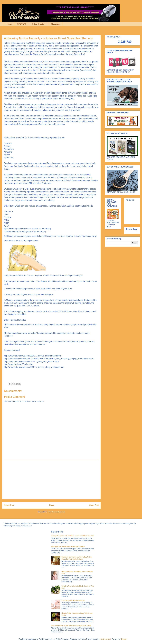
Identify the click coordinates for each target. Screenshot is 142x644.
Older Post (94, 505)
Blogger (124, 639)
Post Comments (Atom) (56, 512)
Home (9, 24)
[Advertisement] (51, 480)
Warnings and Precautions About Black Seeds (68, 546)
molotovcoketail (105, 639)
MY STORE (22, 24)
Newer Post (9, 505)
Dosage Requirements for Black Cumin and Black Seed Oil (73, 536)
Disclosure (55, 24)
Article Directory (39, 24)
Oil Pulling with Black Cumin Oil (73, 601)
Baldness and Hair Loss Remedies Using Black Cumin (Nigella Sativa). (77, 558)
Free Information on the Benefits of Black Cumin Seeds (71, 626)
